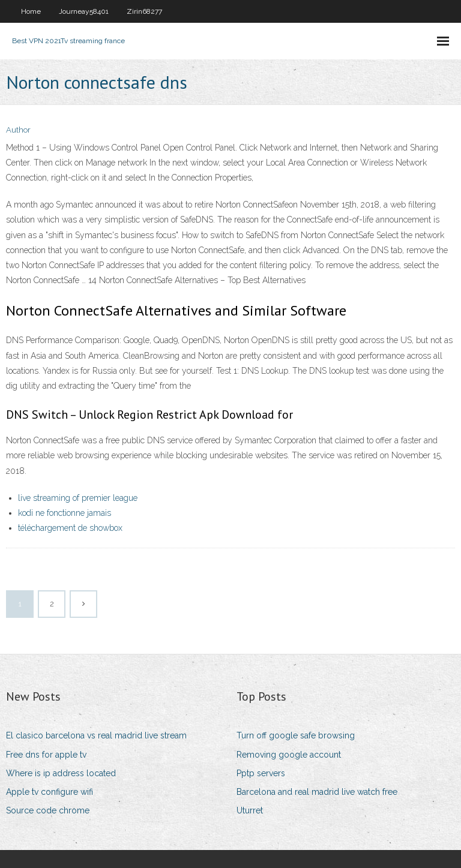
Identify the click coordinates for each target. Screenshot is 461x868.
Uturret (250, 810)
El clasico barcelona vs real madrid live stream (96, 735)
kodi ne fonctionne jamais (65, 513)
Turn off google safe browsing (296, 735)
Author (18, 130)
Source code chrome (48, 810)
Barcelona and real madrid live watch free (317, 792)
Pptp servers (261, 773)
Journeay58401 (84, 11)
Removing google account (289, 755)
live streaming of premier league (78, 498)
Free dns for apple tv (46, 755)
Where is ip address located (61, 773)
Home (31, 11)
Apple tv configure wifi (50, 792)
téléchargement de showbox (70, 528)
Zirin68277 (144, 11)
